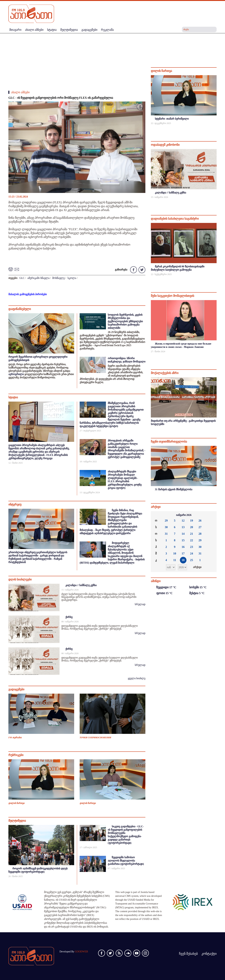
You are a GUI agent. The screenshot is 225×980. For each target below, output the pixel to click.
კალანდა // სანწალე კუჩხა (81, 585)
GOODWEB (81, 952)
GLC (22, 278)
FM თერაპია (15, 738)
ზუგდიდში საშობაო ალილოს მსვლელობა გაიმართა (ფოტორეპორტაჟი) (126, 861)
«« (157, 515)
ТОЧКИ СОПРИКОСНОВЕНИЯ (95, 738)
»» (211, 515)
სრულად (140, 604)
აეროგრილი (16, 374)
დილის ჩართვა (16, 803)
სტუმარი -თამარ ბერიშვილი (172, 119)
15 (183, 540)
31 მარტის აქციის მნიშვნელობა (174, 489)
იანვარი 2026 (184, 515)
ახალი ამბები (20, 92)
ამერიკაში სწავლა (38, 278)
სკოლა (72, 278)
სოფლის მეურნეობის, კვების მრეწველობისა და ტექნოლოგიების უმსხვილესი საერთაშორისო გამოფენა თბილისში (125, 321)
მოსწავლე (58, 278)
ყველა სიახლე (137, 678)
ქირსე (69, 617)
